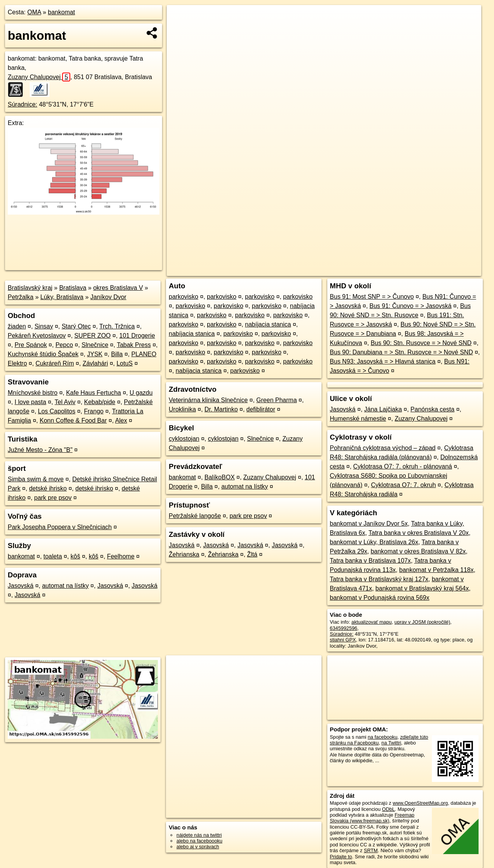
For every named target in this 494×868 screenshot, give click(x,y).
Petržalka (21, 297)
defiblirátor (261, 409)
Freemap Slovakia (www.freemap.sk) (372, 818)
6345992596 (344, 628)
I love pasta (30, 402)
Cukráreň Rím (55, 363)
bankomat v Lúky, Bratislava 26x (374, 542)
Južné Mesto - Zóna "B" (40, 450)
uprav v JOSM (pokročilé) (422, 622)
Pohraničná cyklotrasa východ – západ (383, 448)
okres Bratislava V (118, 288)
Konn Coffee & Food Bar (73, 420)
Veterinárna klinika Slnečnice (208, 400)
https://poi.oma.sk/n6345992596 (446, 270)
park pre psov (53, 498)
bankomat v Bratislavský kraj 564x (422, 588)
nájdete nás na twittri (199, 835)
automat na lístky (65, 586)
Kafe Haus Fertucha (93, 393)
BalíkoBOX (220, 477)
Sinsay (44, 326)
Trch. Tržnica (117, 326)
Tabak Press (134, 345)
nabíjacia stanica (268, 324)
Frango (94, 411)
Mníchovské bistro (33, 393)
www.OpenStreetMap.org (420, 803)
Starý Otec (76, 326)
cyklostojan (184, 439)
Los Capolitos (57, 411)
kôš (75, 556)
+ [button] (180, 18)
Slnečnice (95, 345)
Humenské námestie (358, 419)
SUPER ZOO (93, 336)
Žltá (252, 554)
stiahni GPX (343, 640)
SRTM (371, 850)
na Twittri (391, 743)
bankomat (61, 12)
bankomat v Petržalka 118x (436, 570)
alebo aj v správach (198, 847)
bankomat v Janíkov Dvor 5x (369, 524)
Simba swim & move (36, 479)
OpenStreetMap (348, 270)
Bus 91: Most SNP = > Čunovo (372, 297)
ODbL (388, 809)
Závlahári (95, 363)
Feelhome (121, 556)
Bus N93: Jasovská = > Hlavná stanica (383, 361)
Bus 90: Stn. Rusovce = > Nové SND (421, 343)
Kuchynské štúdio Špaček (43, 354)
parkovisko (183, 297)
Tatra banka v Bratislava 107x (370, 561)
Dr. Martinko (221, 409)
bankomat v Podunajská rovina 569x (380, 598)
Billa (117, 354)
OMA (34, 12)
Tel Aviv (65, 402)
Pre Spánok (31, 345)
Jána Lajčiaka (383, 409)
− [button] (180, 30)
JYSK (95, 354)
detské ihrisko (48, 488)
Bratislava (73, 288)
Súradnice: (23, 104)
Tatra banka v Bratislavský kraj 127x (379, 579)
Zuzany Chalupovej (39, 77)
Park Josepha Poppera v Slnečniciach (60, 527)
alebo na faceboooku (199, 841)
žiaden (17, 326)
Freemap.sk (388, 270)
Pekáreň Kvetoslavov (37, 336)
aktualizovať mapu (372, 622)
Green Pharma (277, 400)
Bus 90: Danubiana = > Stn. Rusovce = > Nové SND (402, 352)
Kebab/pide (100, 402)
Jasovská (21, 586)
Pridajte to (341, 857)
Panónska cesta (433, 409)
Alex (121, 420)
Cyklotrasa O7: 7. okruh (403, 485)
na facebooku (383, 737)
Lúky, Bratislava (62, 297)
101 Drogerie (137, 336)
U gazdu (141, 393)
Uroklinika (182, 409)
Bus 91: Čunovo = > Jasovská (410, 306)
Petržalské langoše (195, 516)
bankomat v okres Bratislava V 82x (418, 551)
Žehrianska (184, 554)
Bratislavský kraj (30, 288)
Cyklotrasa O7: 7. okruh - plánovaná (403, 466)
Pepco (64, 345)
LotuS (125, 363)
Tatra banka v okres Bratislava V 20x (419, 533)
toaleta (53, 556)
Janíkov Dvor (108, 297)
